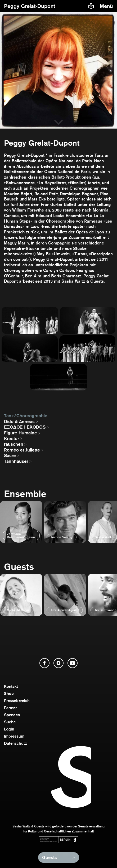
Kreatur (12, 439)
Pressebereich (17, 701)
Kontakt (11, 686)
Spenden (12, 715)
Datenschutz (15, 743)
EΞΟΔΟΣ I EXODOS (25, 427)
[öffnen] (21, 522)
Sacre (10, 455)
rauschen (14, 444)
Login (9, 729)
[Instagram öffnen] (58, 663)
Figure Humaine (21, 433)
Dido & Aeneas (19, 421)
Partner (10, 708)
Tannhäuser (16, 461)
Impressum (14, 736)
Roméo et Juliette (22, 450)
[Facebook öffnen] (44, 663)
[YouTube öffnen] (73, 663)
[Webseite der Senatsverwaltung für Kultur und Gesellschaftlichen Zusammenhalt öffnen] (58, 840)
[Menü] (107, 6)
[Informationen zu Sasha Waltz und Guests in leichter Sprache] (91, 6)
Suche (10, 722)
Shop (9, 693)
